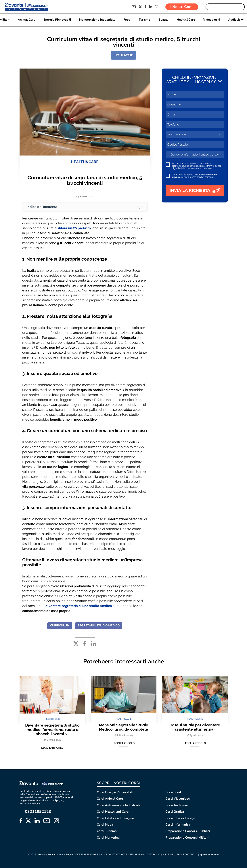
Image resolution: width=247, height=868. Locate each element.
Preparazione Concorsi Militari (187, 838)
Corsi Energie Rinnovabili (115, 792)
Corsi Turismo (107, 831)
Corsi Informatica (178, 825)
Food (127, 20)
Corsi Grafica (175, 812)
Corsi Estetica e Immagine (115, 818)
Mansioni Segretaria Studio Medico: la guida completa (124, 727)
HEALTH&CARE (123, 55)
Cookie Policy (63, 855)
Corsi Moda (105, 825)
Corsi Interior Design (180, 818)
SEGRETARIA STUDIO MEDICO (99, 626)
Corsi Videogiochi (178, 799)
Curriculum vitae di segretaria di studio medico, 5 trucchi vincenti (85, 180)
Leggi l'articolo (52, 748)
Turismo (145, 20)
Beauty (164, 20)
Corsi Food (173, 792)
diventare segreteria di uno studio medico (79, 606)
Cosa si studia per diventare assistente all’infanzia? (195, 727)
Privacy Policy (45, 855)
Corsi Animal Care (110, 799)
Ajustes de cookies (209, 855)
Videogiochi (212, 20)
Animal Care (26, 20)
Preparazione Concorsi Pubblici (188, 831)
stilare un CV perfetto (74, 228)
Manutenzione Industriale (97, 20)
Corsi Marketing (108, 838)
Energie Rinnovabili (57, 20)
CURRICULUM (59, 626)
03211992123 (38, 812)
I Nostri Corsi (182, 7)
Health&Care (187, 20)
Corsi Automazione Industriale (119, 805)
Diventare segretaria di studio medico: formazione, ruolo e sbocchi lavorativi (52, 729)
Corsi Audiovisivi (177, 805)
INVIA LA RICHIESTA (195, 191)
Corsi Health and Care (113, 812)
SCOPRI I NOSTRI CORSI (118, 783)
